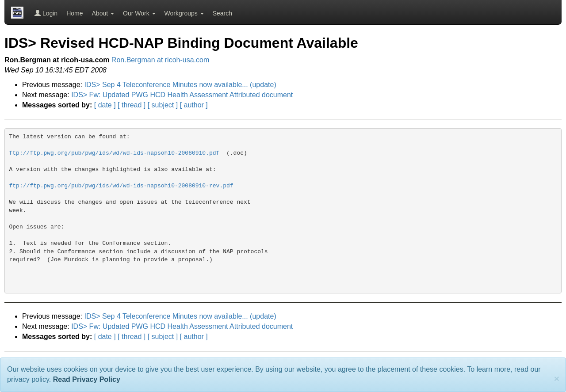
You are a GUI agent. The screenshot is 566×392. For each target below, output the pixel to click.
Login (46, 13)
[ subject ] (163, 105)
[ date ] (105, 105)
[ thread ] (132, 105)
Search (222, 13)
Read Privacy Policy (87, 379)
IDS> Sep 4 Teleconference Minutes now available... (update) (180, 85)
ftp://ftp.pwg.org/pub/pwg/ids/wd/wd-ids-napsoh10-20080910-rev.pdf (121, 186)
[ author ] (194, 105)
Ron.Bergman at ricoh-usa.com (160, 60)
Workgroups (184, 13)
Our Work (139, 13)
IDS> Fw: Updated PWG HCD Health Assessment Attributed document (182, 95)
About (103, 13)
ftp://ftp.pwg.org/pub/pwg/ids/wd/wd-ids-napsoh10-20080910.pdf (115, 153)
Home (75, 13)
